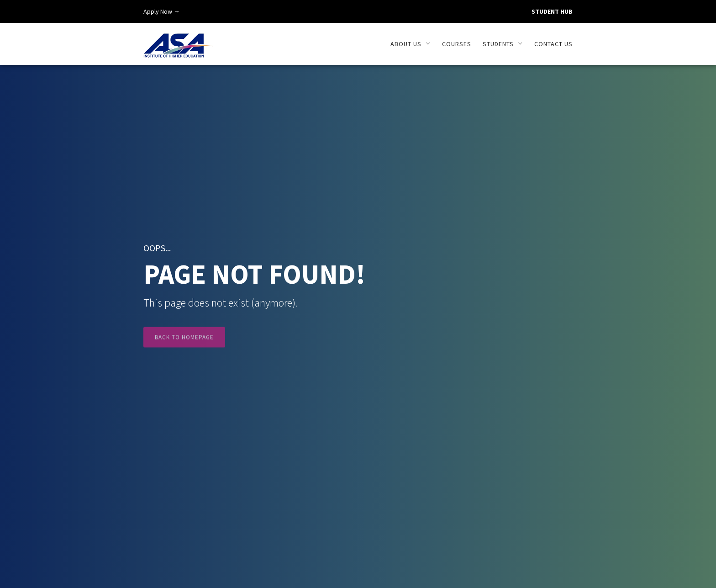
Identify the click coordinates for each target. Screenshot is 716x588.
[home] (178, 40)
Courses (457, 44)
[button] (411, 44)
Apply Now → (162, 11)
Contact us (553, 44)
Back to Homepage (184, 343)
